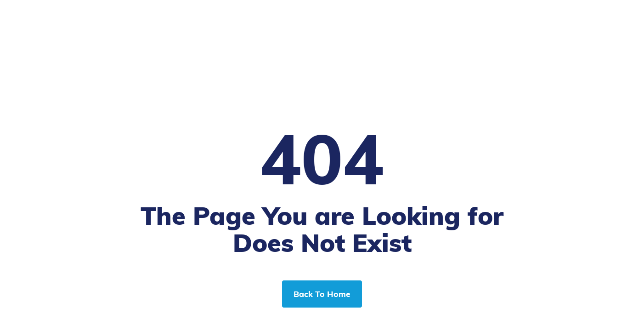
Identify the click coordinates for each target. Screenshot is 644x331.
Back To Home (322, 294)
